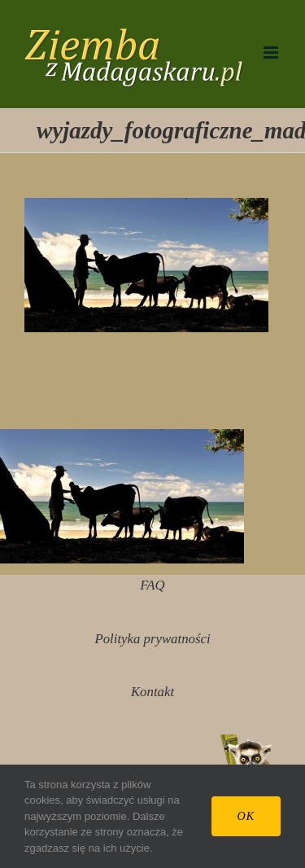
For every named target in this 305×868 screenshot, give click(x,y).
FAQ (152, 585)
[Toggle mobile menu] (272, 53)
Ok (246, 816)
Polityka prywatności (152, 639)
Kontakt (152, 692)
